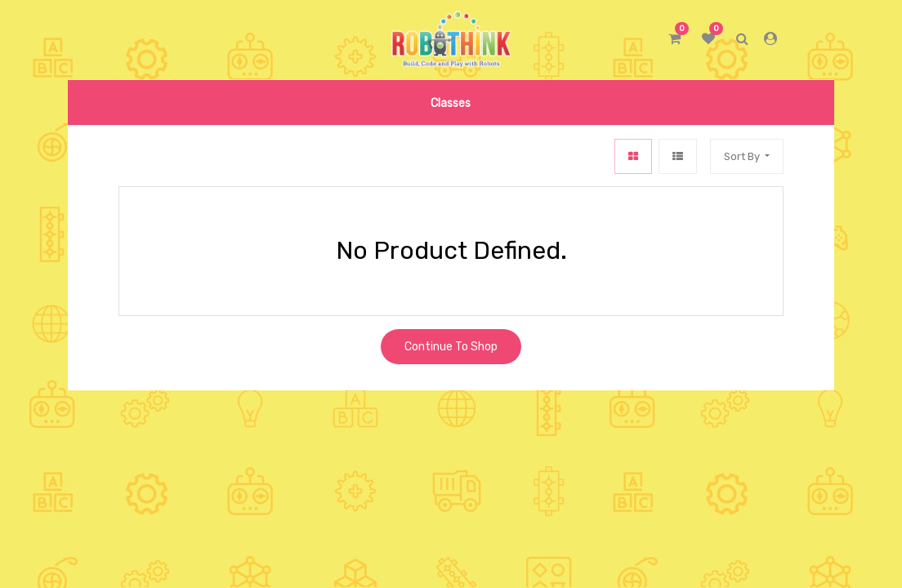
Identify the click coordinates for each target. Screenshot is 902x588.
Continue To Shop (451, 347)
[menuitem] (451, 102)
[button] (747, 156)
